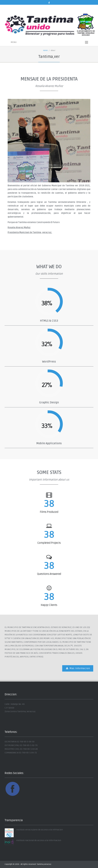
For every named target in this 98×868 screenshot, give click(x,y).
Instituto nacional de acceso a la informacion (39, 840)
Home (45, 50)
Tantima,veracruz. (44, 864)
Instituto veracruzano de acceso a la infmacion (39, 830)
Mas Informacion (78, 668)
